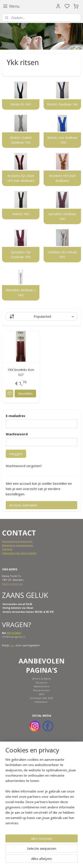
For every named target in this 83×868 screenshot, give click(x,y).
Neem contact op (12, 584)
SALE (41, 694)
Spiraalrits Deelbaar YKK (62, 216)
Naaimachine (42, 686)
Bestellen (25, 393)
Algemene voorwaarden (17, 545)
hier (12, 645)
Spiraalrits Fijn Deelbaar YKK (21, 255)
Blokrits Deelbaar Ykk (62, 104)
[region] (41, 793)
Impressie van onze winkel (19, 553)
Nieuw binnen (41, 690)
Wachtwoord (17, 434)
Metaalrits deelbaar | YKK (21, 292)
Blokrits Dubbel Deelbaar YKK (21, 140)
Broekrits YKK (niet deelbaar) (62, 178)
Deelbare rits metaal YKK (62, 255)
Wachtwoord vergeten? (24, 466)
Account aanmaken (23, 505)
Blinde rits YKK (21, 104)
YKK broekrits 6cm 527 (21, 372)
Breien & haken (42, 679)
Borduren (42, 683)
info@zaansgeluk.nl (14, 637)
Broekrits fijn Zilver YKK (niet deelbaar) (21, 178)
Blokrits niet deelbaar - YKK (62, 140)
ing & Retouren (23, 541)
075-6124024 (14, 633)
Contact (7, 549)
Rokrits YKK (21, 214)
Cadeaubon (41, 702)
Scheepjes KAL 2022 (41, 698)
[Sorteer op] (41, 316)
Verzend (7, 541)
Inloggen (16, 454)
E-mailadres (15, 416)
